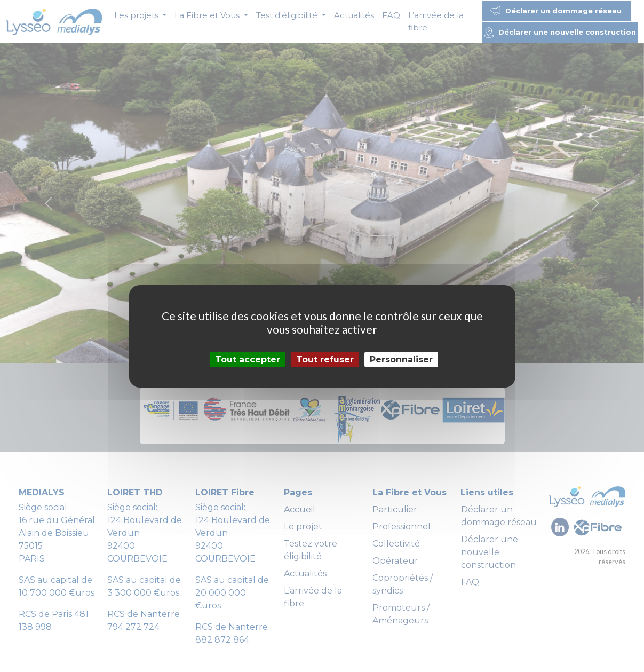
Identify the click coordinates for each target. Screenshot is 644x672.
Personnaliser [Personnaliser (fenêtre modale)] (401, 359)
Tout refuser (325, 359)
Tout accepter (248, 359)
